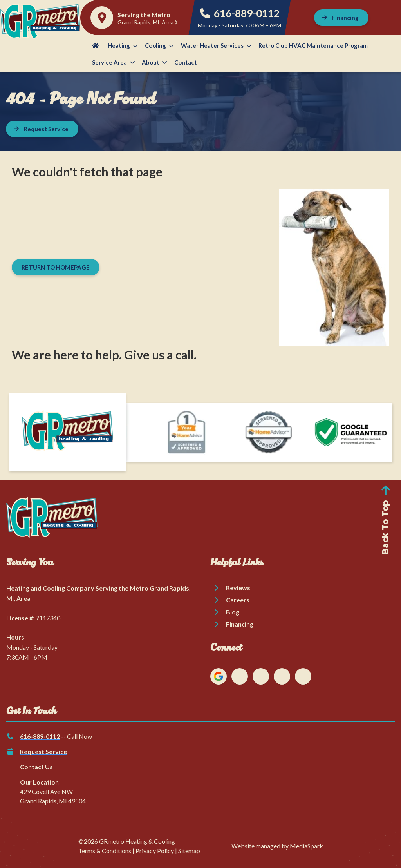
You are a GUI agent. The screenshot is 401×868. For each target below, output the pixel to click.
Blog (233, 612)
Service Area (113, 62)
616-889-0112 (240, 13)
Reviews (238, 588)
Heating (123, 45)
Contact (186, 62)
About (154, 62)
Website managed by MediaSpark (277, 846)
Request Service (43, 751)
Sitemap (189, 851)
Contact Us (36, 767)
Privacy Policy (155, 851)
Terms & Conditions (105, 851)
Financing (240, 624)
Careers (238, 600)
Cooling (159, 45)
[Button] (341, 18)
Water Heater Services (216, 45)
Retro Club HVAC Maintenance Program (313, 45)
